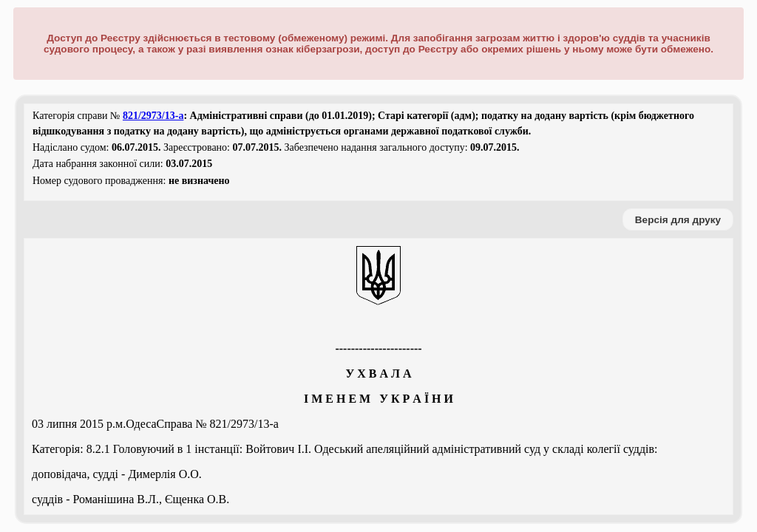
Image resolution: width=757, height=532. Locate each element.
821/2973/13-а (153, 116)
